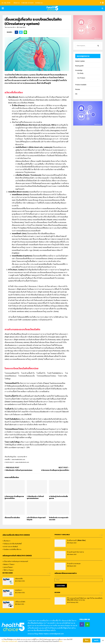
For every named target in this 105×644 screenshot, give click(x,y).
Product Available (81, 85)
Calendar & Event (27, 3)
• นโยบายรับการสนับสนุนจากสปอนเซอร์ (15, 561)
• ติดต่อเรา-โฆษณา (9, 564)
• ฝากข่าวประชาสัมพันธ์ (10, 547)
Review (78, 89)
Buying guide (79, 66)
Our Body (80, 73)
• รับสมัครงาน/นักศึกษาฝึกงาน (12, 549)
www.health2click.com (18, 459)
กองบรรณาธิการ (12, 27)
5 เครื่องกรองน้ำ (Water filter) (76, 540)
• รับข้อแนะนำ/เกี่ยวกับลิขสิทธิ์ (12, 544)
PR (76, 94)
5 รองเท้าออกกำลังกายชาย (75, 552)
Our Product (81, 78)
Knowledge (79, 70)
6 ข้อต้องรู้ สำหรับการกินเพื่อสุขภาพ (58, 497)
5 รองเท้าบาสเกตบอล (74, 564)
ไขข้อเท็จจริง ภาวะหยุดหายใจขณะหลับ (59, 519)
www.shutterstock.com (22, 462)
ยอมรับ (96, 642)
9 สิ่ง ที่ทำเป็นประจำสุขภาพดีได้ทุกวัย (36, 519)
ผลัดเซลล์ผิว (19, 579)
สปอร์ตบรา (19, 590)
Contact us (39, 3)
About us (17, 3)
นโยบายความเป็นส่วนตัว (9, 643)
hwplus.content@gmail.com (54, 634)
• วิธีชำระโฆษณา (8, 570)
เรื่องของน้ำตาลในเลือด (12, 518)
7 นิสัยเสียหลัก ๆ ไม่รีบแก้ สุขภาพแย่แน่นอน (18, 470)
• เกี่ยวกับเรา (6, 541)
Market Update (80, 61)
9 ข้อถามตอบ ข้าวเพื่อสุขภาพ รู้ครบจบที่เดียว (55, 470)
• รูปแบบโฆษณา (8, 567)
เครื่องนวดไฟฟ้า (20, 602)
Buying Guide (8, 573)
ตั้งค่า (61, 643)
